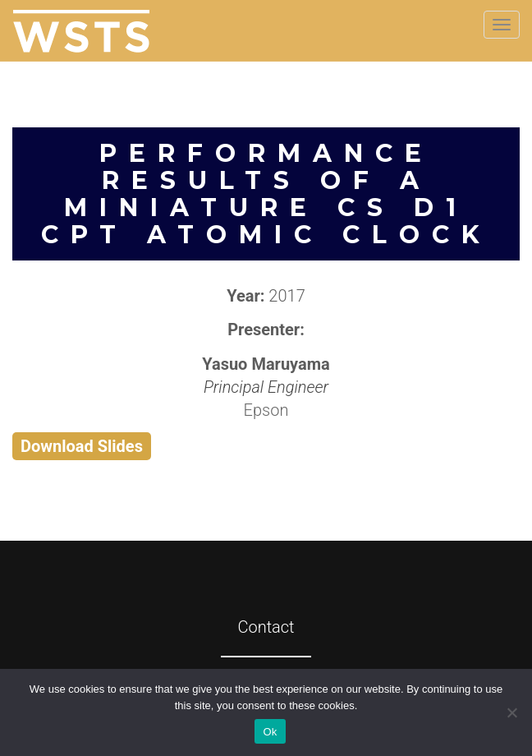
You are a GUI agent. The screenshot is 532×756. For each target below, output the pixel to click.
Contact (266, 627)
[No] (511, 712)
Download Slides (82, 446)
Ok (270, 732)
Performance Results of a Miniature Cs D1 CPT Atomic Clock (266, 194)
